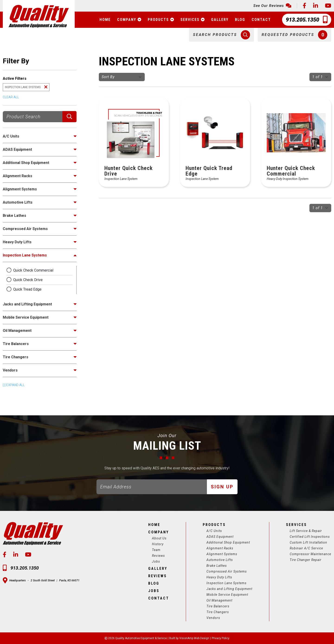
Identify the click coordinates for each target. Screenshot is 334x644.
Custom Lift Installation (308, 542)
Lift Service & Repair (306, 531)
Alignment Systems (222, 554)
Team (156, 550)
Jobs (156, 561)
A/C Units (214, 531)
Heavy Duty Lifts (219, 577)
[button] (222, 35)
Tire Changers (218, 612)
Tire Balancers (218, 606)
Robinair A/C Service (306, 548)
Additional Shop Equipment (228, 542)
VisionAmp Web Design (194, 638)
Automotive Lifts (220, 560)
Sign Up (222, 487)
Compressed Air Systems (227, 571)
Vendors (213, 618)
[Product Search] (33, 117)
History (158, 544)
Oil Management (219, 600)
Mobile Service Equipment (227, 595)
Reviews (158, 556)
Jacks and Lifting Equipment (229, 589)
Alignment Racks (220, 548)
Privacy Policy (221, 638)
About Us (159, 538)
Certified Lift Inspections (310, 537)
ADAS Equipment (220, 537)
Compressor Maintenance (310, 554)
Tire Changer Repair (306, 560)
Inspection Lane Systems (226, 583)
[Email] (152, 487)
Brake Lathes (217, 566)
